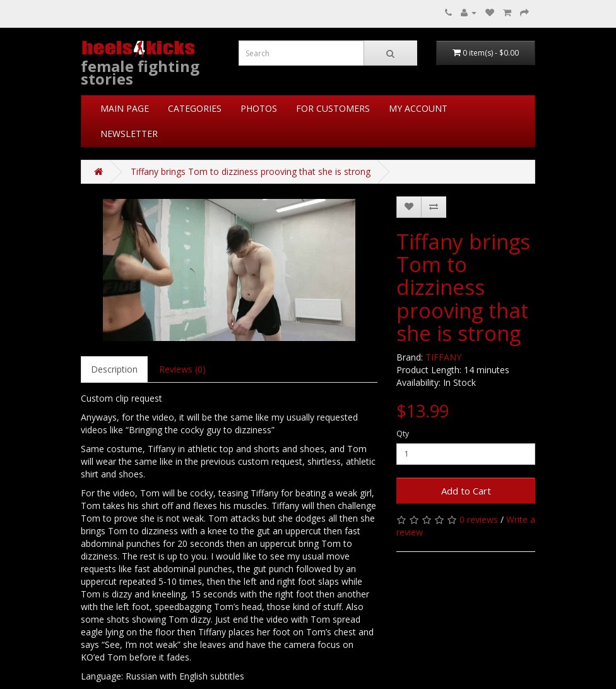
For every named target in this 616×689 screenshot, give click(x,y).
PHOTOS (259, 108)
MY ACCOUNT (418, 108)
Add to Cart (466, 491)
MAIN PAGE (125, 108)
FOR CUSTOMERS (333, 108)
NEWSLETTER (129, 134)
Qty (403, 434)
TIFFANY (443, 357)
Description (114, 369)
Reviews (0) (182, 369)
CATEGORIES (195, 108)
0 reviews (479, 519)
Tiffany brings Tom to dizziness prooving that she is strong (251, 171)
